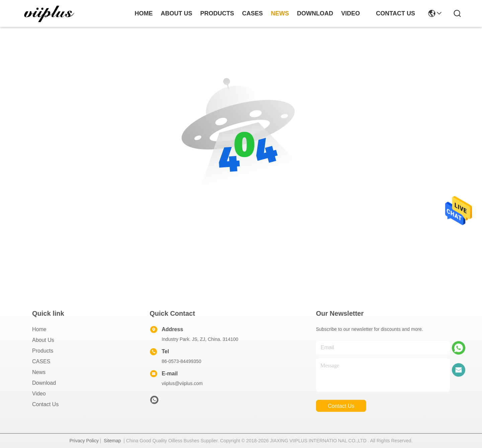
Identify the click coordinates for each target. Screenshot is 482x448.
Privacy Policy (84, 441)
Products (43, 351)
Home (144, 13)
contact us (395, 13)
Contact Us (45, 404)
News (39, 372)
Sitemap (112, 441)
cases (252, 13)
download (315, 13)
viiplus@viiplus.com (182, 383)
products (217, 13)
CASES (41, 361)
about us (176, 13)
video (350, 13)
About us (43, 340)
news (280, 13)
